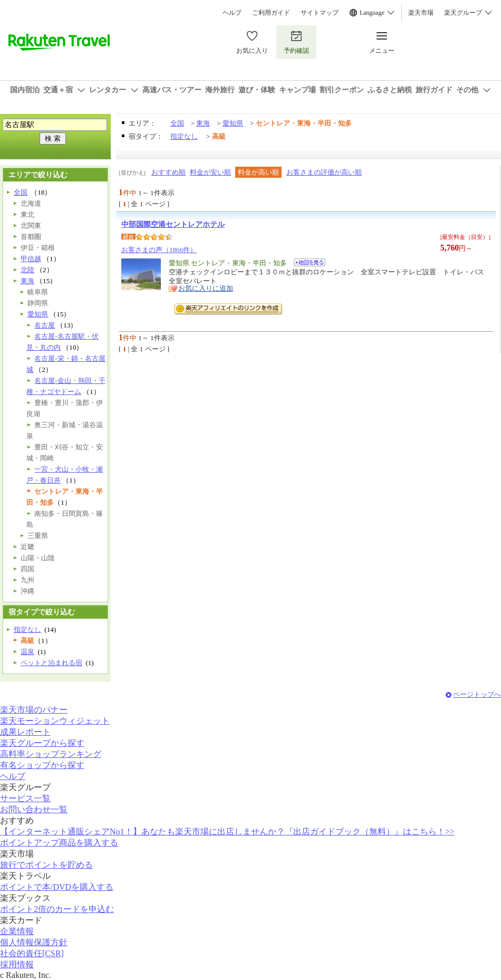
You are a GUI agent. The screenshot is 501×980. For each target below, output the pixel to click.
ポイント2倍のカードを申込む (57, 909)
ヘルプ (232, 13)
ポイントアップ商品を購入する (59, 843)
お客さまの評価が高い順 (324, 172)
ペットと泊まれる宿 (51, 663)
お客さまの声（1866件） (159, 250)
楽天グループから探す (42, 743)
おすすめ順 (168, 172)
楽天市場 (421, 13)
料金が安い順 (210, 172)
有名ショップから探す (42, 765)
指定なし (184, 136)
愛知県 (233, 123)
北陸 (27, 270)
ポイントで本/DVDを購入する (57, 887)
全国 (177, 123)
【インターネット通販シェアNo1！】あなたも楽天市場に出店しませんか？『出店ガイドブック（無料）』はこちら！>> (227, 832)
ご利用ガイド (271, 13)
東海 (203, 123)
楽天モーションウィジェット (55, 721)
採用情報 (17, 964)
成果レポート (25, 732)
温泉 (27, 652)
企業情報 (17, 931)
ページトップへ (477, 694)
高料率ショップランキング (51, 754)
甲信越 (31, 259)
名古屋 (45, 325)
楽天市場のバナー (34, 710)
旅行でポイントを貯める (46, 865)
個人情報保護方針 (34, 942)
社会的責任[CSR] (32, 953)
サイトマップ (320, 13)
